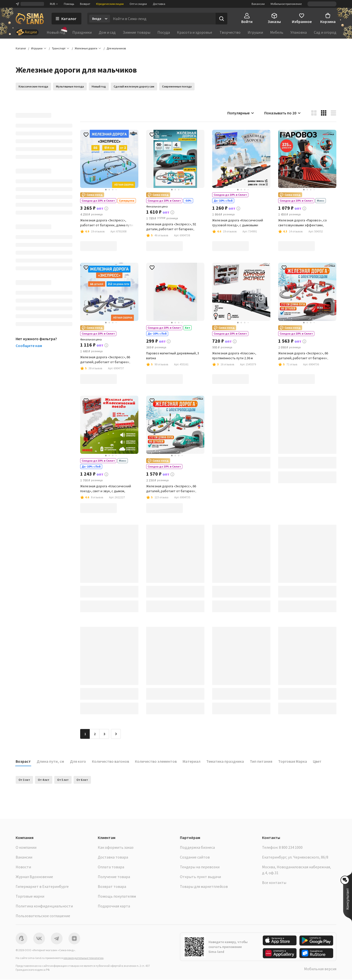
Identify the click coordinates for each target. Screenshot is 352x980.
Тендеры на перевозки (200, 867)
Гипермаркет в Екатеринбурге (42, 887)
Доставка (159, 4)
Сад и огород (325, 32)
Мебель (277, 32)
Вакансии (258, 4)
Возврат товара (112, 887)
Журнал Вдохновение (34, 877)
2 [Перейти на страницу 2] (95, 734)
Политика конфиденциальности (44, 906)
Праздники (82, 32)
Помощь (69, 4)
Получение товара (114, 877)
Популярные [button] (241, 113)
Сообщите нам (29, 346)
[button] (116, 49)
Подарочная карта (114, 906)
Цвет (317, 762)
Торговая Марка (293, 762)
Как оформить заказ (116, 848)
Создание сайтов (195, 858)
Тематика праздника (225, 762)
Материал (192, 762)
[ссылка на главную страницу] (30, 19)
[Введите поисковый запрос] (163, 19)
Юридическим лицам (110, 4)
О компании (26, 848)
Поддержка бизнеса (197, 848)
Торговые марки (30, 897)
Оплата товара (111, 867)
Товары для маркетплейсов (204, 887)
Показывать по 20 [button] (283, 113)
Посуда (164, 32)
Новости (23, 867)
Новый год (56, 32)
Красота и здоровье (195, 32)
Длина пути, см (50, 762)
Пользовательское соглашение (43, 916)
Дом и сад (107, 32)
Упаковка (299, 32)
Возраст (23, 762)
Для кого (78, 762)
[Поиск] (221, 19)
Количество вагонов (110, 762)
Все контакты (274, 883)
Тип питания (261, 762)
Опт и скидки (138, 4)
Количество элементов (156, 762)
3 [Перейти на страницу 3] (104, 734)
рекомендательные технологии (83, 958)
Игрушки (255, 32)
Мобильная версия (320, 969)
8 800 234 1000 (291, 848)
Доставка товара (113, 858)
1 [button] (85, 734)
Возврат (85, 4)
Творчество (230, 32)
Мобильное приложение (286, 4)
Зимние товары (137, 32)
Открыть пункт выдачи (200, 877)
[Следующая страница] (116, 734)
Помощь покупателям (117, 897)
